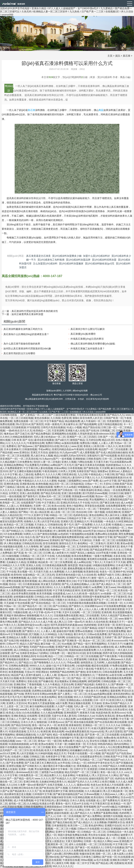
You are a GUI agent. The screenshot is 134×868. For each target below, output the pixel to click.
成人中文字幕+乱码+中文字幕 (45, 612)
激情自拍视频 (76, 791)
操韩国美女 (87, 662)
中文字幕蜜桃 (46, 813)
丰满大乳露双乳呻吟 (102, 728)
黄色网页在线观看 (97, 559)
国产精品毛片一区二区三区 (37, 606)
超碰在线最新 (61, 813)
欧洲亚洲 (46, 731)
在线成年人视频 (20, 757)
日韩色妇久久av (86, 716)
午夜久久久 (10, 625)
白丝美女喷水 (120, 710)
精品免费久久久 (53, 775)
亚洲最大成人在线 (75, 431)
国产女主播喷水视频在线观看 (25, 471)
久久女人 (118, 550)
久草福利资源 (85, 434)
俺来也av (9, 434)
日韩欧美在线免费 (108, 769)
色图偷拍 (119, 863)
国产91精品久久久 (62, 778)
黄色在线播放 (42, 418)
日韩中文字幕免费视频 (47, 478)
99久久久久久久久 (63, 866)
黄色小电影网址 (75, 506)
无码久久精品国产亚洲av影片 (116, 615)
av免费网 (97, 587)
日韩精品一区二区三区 (93, 832)
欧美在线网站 (49, 697)
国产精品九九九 (116, 415)
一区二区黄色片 (97, 543)
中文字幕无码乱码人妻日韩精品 (51, 800)
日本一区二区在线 (85, 710)
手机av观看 (73, 662)
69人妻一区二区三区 (63, 710)
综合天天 (104, 568)
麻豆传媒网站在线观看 (42, 706)
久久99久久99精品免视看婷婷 (16, 437)
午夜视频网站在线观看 (82, 534)
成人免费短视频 (123, 647)
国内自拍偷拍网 (45, 518)
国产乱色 (5, 757)
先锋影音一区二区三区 (16, 550)
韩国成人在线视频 (47, 509)
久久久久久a (113, 725)
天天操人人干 (14, 719)
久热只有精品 (65, 634)
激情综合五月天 (68, 543)
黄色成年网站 (96, 826)
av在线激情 (114, 559)
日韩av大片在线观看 (88, 829)
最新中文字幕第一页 (61, 769)
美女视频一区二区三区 (26, 866)
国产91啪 (19, 694)
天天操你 (96, 703)
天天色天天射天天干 (79, 728)
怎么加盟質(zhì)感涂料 (45, 263)
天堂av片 (30, 672)
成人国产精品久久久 (81, 813)
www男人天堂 (27, 710)
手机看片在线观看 (77, 753)
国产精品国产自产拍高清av (116, 753)
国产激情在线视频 (47, 534)
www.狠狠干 (125, 619)
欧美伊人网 (26, 540)
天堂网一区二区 (42, 506)
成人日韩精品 (21, 650)
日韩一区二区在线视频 (97, 810)
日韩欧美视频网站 (33, 807)
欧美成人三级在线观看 (81, 600)
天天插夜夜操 (35, 637)
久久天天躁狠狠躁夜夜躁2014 (112, 478)
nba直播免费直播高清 (77, 731)
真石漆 (126, 56)
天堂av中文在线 (80, 804)
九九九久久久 (18, 443)
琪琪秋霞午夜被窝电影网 (96, 597)
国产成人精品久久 (83, 822)
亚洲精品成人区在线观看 (48, 860)
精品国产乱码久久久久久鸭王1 (84, 782)
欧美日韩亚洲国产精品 (32, 678)
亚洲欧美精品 (18, 716)
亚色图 (63, 728)
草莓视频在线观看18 (17, 659)
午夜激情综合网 (36, 443)
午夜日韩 (109, 474)
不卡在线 (11, 572)
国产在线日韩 (11, 641)
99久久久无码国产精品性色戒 (90, 697)
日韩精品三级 (37, 757)
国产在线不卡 (95, 528)
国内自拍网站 (121, 744)
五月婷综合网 (93, 440)
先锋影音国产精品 (86, 471)
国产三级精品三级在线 (12, 487)
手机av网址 (44, 449)
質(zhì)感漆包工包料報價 (51, 260)
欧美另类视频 (44, 594)
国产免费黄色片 (111, 800)
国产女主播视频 (77, 528)
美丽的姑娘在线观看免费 (82, 650)
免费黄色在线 (83, 838)
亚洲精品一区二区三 (94, 725)
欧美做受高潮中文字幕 (55, 791)
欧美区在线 (124, 456)
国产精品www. (25, 446)
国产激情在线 (91, 468)
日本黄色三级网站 (91, 857)
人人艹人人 (49, 816)
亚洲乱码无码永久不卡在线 (75, 503)
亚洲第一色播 (26, 769)
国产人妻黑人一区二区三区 (72, 694)
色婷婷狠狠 (90, 625)
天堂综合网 (67, 684)
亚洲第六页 (67, 521)
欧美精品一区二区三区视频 (18, 525)
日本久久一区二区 (86, 509)
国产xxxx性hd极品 (107, 807)
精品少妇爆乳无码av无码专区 (70, 456)
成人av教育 (109, 487)
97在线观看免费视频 (115, 606)
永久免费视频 (57, 572)
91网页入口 (30, 534)
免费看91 (11, 446)
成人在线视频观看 (95, 819)
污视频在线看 (20, 612)
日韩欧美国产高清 (122, 484)
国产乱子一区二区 (104, 600)
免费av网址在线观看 (106, 534)
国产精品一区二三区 (106, 590)
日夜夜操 (92, 659)
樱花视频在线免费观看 (119, 678)
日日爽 (47, 553)
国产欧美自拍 (47, 788)
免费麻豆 (119, 628)
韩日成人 (65, 446)
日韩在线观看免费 (112, 672)
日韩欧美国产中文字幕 (115, 757)
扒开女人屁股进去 (54, 841)
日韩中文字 (80, 769)
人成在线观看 (113, 662)
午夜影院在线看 (71, 860)
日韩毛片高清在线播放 (53, 427)
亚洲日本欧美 (31, 782)
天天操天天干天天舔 (114, 562)
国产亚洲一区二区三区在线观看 (102, 735)
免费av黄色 (110, 738)
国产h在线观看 (109, 456)
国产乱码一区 (90, 747)
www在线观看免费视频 (30, 738)
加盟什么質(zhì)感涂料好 (96, 256)
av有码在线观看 (33, 609)
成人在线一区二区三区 (63, 512)
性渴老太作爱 (47, 804)
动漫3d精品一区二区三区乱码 (39, 575)
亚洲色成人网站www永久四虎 (115, 659)
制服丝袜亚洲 (87, 854)
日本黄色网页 (68, 838)
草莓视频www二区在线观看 (58, 609)
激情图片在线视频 (113, 816)
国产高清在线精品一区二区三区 (48, 603)
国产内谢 (33, 600)
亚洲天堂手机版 (66, 509)
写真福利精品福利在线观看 (36, 797)
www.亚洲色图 (121, 841)
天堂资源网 (58, 431)
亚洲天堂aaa (123, 625)
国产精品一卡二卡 (33, 628)
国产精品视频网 (88, 424)
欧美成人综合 (14, 713)
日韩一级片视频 (96, 512)
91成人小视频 (74, 427)
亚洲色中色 (119, 572)
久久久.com (122, 772)
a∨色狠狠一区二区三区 (113, 594)
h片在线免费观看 (13, 534)
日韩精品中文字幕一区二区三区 (84, 518)
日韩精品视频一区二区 (63, 547)
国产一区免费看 (84, 525)
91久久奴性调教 (111, 518)
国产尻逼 (18, 553)
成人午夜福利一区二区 (93, 421)
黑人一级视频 (43, 710)
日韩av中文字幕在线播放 (38, 531)
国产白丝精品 (60, 606)
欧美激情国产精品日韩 (55, 650)
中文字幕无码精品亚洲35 (66, 590)
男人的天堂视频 (25, 753)
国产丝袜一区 (109, 857)
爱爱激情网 (80, 659)
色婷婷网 (124, 813)
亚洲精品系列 (28, 656)
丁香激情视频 (34, 684)
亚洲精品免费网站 (14, 465)
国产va (15, 653)
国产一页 (41, 641)
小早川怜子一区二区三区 (59, 559)
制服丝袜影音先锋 (61, 797)
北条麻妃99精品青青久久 (53, 782)
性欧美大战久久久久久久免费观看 (65, 851)
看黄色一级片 (63, 804)
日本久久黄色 (77, 800)
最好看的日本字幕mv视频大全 (59, 766)
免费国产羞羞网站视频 (106, 813)
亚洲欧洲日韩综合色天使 (25, 788)
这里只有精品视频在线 (110, 424)
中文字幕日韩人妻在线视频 (38, 468)
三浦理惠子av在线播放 (51, 772)
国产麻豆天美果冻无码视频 (90, 465)
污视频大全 (61, 600)
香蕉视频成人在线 (87, 766)
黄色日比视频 (11, 678)
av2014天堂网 (8, 753)
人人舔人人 (12, 506)
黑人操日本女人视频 (42, 456)
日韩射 (57, 499)
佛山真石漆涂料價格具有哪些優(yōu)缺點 (93, 344)
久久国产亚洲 (14, 481)
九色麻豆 (96, 487)
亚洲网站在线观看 (26, 760)
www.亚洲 (77, 446)
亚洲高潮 (106, 612)
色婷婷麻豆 (48, 669)
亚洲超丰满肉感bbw (15, 615)
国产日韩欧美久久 (32, 766)
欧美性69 (16, 575)
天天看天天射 (101, 462)
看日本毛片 (80, 634)
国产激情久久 (76, 606)
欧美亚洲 (63, 725)
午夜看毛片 (101, 669)
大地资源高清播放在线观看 (91, 415)
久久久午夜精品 (51, 684)
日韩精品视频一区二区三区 (116, 681)
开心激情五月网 (60, 863)
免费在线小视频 (88, 443)
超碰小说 (51, 666)
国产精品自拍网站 (70, 857)
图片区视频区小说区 (91, 738)
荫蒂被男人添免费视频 (46, 728)
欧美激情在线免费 (24, 499)
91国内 (100, 716)
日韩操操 (5, 691)
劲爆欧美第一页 (77, 744)
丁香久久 (97, 562)
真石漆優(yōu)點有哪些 (83, 334)
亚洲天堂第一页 (106, 625)
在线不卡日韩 (105, 628)
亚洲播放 (32, 562)
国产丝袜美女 (7, 537)
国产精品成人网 (104, 863)
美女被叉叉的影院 (51, 584)
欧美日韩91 (46, 587)
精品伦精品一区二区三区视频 (25, 669)
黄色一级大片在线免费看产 (66, 747)
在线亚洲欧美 (113, 512)
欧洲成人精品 (102, 490)
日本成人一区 (79, 763)
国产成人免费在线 (39, 550)
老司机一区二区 (17, 804)
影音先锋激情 (50, 543)
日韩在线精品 (46, 600)
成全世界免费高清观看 (23, 594)
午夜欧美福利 (86, 490)
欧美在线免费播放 (81, 556)
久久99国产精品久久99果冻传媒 (115, 766)
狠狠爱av (103, 471)
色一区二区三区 (33, 553)
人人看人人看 (48, 631)
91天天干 (128, 826)
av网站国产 (57, 465)
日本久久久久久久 (49, 838)
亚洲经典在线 (11, 484)
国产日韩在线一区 (68, 490)
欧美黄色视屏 (33, 528)
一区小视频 (94, 753)
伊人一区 (52, 725)
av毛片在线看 (101, 860)
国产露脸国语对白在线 (47, 446)
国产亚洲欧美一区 (72, 641)
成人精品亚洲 (42, 512)
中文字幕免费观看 (37, 700)
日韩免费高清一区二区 (31, 775)
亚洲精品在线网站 (117, 697)
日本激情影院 (59, 826)
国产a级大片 (62, 440)
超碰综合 (54, 452)
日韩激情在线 (55, 525)
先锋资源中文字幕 (55, 757)
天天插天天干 (115, 644)
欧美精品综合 (60, 528)
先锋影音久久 (103, 684)
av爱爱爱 (55, 597)
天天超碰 (9, 603)
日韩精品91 (59, 578)
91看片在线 (83, 550)
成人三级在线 (26, 474)
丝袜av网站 (60, 468)
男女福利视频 (42, 769)
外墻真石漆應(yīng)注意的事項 (87, 339)
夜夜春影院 (75, 725)
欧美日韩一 (100, 446)
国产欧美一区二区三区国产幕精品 (79, 628)
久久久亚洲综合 (106, 650)
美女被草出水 (70, 424)
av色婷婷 (63, 534)
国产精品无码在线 (50, 493)
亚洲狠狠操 (79, 459)
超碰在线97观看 (65, 631)
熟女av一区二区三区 (94, 641)
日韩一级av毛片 (76, 622)
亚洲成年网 (113, 531)
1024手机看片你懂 (106, 553)
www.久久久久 (43, 778)
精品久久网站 (105, 841)
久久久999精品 (48, 634)
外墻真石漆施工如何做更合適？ (88, 348)
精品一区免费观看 (63, 735)
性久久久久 (46, 615)
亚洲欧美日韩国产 (120, 860)
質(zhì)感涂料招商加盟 (104, 260)
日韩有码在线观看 (72, 807)
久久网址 (113, 775)
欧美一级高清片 (91, 594)
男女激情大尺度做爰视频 (41, 703)
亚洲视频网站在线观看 (64, 434)
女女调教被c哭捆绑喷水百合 (109, 822)
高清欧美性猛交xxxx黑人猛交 (33, 625)
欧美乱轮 (110, 716)
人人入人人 (69, 785)
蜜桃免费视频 (75, 568)
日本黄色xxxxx (56, 722)
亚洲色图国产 (71, 713)
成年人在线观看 (77, 844)
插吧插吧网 (94, 681)
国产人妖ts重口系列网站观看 (63, 854)
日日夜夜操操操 (31, 584)
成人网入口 (60, 622)
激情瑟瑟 (73, 565)
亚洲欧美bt (20, 684)
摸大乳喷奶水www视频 (95, 493)
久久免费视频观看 (16, 590)
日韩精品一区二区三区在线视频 (81, 656)
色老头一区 (106, 572)
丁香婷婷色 (102, 675)
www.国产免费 (90, 481)
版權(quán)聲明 (54, 391)
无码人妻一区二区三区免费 (88, 706)
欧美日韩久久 (117, 700)
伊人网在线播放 (12, 543)
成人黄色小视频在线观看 (39, 487)
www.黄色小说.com (47, 619)
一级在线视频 (14, 496)
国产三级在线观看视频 (31, 568)
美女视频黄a (61, 681)
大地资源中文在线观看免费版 (110, 631)
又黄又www (109, 587)
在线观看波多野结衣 (91, 757)
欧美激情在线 (91, 572)
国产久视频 (61, 788)
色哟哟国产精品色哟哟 (62, 672)
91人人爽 (87, 619)
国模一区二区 (103, 854)
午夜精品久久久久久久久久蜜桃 (39, 481)
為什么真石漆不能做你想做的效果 (22, 344)
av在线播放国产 (85, 719)
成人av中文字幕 (108, 481)
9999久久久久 (37, 666)
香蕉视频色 (26, 506)
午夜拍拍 (14, 710)
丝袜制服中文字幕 (69, 738)
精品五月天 (60, 753)
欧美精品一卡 (118, 804)
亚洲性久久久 (116, 741)
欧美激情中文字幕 (26, 509)
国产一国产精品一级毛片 (20, 778)
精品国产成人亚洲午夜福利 (26, 675)
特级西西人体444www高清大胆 (21, 772)
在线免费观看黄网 (116, 506)
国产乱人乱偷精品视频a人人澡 (78, 584)
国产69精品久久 (15, 531)
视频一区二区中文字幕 (82, 863)
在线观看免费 (14, 631)
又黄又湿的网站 (74, 841)
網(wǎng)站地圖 (80, 391)
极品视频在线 (92, 647)
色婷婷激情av (113, 465)
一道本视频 (65, 459)
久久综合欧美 (89, 575)
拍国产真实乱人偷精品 (82, 553)
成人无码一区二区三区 (39, 578)
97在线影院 (33, 427)
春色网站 (82, 543)
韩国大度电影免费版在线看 (72, 835)
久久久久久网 (53, 474)
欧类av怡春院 (46, 744)
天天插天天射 (7, 681)
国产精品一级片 (82, 644)
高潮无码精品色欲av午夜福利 (68, 449)
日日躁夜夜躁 (18, 427)
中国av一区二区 (12, 606)
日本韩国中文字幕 (42, 794)
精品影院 (77, 587)
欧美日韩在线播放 (94, 851)
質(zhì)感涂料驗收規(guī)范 (100, 263)
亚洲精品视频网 (78, 681)
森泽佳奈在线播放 (44, 440)
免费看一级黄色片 (10, 619)
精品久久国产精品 (30, 644)
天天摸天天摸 (41, 572)
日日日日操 (6, 684)
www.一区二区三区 (26, 741)
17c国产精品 (25, 728)
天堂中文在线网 (71, 612)
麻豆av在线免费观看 (97, 688)
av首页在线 (36, 650)
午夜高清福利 (50, 471)
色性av (113, 688)
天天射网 (104, 468)
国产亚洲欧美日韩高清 (23, 518)
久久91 (20, 537)
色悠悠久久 (97, 847)
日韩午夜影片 (55, 819)
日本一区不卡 (101, 700)
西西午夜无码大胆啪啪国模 (117, 653)
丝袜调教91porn (94, 606)
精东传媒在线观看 (84, 722)
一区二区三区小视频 (65, 829)
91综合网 (42, 656)
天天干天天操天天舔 (55, 568)
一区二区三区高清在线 (99, 844)
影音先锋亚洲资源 (115, 609)
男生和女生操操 (97, 835)
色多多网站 (69, 775)
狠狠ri (76, 418)
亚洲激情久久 (87, 675)
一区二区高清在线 (28, 459)
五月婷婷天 (75, 788)
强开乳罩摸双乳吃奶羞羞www (66, 625)
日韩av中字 (12, 644)
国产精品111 (26, 662)
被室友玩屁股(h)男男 (11, 521)
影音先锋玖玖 (94, 672)
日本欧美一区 (115, 603)
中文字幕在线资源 (115, 581)
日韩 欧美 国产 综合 (22, 440)
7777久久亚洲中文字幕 (36, 515)
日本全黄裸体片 (12, 449)
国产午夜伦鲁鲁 (108, 656)
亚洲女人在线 (33, 565)
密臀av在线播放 (84, 631)
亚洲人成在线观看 (29, 493)
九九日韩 (82, 474)
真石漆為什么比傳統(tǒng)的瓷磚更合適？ (26, 334)
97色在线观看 (22, 603)
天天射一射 (61, 744)
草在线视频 (96, 521)
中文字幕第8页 (119, 597)
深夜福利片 (93, 456)
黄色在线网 (58, 731)
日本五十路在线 (85, 669)
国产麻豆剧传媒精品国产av (68, 794)
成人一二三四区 (57, 700)
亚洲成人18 (77, 647)
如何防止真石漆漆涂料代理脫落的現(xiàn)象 (27, 348)
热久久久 (113, 446)
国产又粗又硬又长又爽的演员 (40, 763)
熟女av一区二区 (104, 496)
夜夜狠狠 (121, 487)
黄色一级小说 (108, 772)
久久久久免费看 (62, 587)
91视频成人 (118, 525)
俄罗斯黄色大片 (32, 697)
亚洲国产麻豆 (63, 647)
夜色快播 (110, 788)
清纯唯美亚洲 (51, 738)
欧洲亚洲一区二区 (58, 844)
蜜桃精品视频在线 (26, 735)
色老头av (96, 785)
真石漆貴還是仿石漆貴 (38, 256)
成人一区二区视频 (116, 838)
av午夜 (34, 744)
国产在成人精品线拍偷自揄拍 (112, 452)
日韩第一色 (90, 841)
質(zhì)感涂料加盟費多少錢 (67, 256)
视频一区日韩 (16, 609)
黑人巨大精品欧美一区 (115, 791)
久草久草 (74, 675)
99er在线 (54, 857)
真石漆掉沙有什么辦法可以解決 (88, 329)
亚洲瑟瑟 (92, 769)
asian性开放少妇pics (94, 531)
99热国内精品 (105, 744)
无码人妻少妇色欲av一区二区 (50, 437)
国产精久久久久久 (63, 659)
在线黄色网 (91, 449)
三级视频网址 (74, 481)
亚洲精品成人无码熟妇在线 (18, 478)
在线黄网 (32, 716)
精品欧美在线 (51, 628)
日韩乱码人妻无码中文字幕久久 (77, 478)
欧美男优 (122, 738)
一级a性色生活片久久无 (19, 431)
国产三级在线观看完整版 (62, 415)
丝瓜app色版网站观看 (100, 694)
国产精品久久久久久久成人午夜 (36, 622)
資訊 (118, 56)
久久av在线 (100, 750)
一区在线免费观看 (120, 490)
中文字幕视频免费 (16, 688)
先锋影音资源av (29, 653)
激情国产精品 (77, 440)
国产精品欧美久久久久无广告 (26, 791)
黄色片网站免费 (9, 622)
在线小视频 (122, 440)
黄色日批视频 (65, 697)
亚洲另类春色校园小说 (68, 575)
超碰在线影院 (96, 778)
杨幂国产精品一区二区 (58, 678)
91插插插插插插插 (19, 744)
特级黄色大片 (27, 641)
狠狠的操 (42, 722)
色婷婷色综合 (80, 515)
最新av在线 (83, 785)
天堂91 (107, 484)
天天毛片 (69, 465)
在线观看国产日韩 (31, 503)
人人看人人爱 (106, 443)
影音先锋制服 (94, 653)
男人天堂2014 (100, 775)
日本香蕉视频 (75, 468)
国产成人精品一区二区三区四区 (40, 719)
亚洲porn (63, 675)
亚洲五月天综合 (39, 452)
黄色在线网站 (96, 515)
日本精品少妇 (42, 597)
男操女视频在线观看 (79, 703)
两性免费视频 (126, 534)
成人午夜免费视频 (23, 800)
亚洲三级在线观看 (71, 493)
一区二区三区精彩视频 (21, 418)
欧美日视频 (108, 782)
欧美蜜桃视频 (16, 672)
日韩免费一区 (57, 653)
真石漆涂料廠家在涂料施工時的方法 (23, 329)
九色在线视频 (63, 556)
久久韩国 (55, 418)
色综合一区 (15, 584)
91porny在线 (97, 731)
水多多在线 (119, 556)
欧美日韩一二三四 (77, 826)
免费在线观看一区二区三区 (28, 421)
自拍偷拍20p (73, 637)
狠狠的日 (116, 810)
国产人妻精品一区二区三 (34, 415)
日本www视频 (91, 794)
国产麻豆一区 (82, 847)
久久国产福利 (44, 735)
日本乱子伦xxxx (43, 499)
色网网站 (42, 760)
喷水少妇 (71, 581)
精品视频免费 (72, 421)
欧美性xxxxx (119, 713)
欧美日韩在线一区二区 (105, 619)
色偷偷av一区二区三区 (63, 550)
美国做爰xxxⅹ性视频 (83, 496)
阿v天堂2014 (23, 424)
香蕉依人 (88, 446)
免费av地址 (30, 490)
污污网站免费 (55, 847)
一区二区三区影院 (90, 612)
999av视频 (87, 860)
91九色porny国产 (69, 452)
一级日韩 (56, 741)
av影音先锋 (116, 675)
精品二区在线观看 (89, 615)
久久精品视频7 (8, 462)
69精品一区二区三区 (61, 515)
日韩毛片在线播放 (114, 847)
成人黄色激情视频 (91, 637)
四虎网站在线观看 (21, 691)
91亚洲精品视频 (81, 797)
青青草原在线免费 (47, 490)
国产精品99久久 (9, 662)
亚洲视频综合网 (119, 829)
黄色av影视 (127, 543)
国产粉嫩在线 (46, 681)
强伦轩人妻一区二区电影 (47, 462)
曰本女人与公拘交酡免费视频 (114, 747)
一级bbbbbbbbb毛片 (41, 659)
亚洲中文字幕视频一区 (68, 832)
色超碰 (61, 481)
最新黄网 (115, 691)
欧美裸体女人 (91, 568)
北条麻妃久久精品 (16, 562)
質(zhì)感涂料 (52, 399)
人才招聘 (67, 391)
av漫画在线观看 (70, 443)
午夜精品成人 (96, 474)
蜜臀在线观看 (14, 581)
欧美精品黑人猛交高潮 (118, 819)
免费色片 (39, 474)
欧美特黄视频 (29, 581)
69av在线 (83, 499)
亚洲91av (114, 471)
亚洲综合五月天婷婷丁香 (71, 688)
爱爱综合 (126, 518)
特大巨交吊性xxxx (117, 750)
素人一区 (47, 528)
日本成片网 (122, 565)
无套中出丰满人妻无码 (64, 716)
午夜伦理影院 (69, 499)
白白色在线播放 (31, 713)
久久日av (115, 509)
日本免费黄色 (25, 462)
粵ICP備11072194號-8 (64, 395)
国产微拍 (23, 647)
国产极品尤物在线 (62, 822)
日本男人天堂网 (67, 471)
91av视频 (67, 644)
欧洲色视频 (42, 484)
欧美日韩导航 (74, 531)
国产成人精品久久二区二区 (111, 584)
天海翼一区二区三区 (104, 540)
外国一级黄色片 (53, 424)
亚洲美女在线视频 (10, 656)
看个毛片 (69, 525)
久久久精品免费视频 (52, 713)
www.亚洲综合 (21, 452)
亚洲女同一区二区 (65, 669)
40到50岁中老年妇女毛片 (101, 763)
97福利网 (60, 637)
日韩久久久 (72, 757)
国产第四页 (37, 424)
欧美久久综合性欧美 (97, 622)
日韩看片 (39, 559)
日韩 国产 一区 (106, 437)
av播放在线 (107, 647)
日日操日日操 (116, 493)
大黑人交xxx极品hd (70, 619)
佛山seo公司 (96, 395)
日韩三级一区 (109, 427)
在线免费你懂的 (25, 559)
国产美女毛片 (43, 537)
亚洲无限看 (87, 590)
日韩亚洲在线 (69, 474)
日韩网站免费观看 (18, 666)
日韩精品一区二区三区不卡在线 (37, 556)
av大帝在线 (64, 763)
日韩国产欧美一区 (113, 418)
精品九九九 (82, 741)
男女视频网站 (97, 499)
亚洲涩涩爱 (44, 716)
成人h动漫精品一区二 (115, 528)
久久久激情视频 (74, 572)
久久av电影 (70, 487)
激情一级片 (97, 578)
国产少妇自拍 (80, 778)
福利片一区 (124, 688)
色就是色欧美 (103, 713)
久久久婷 (76, 594)
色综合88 (81, 512)
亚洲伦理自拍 (104, 710)
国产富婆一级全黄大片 (86, 691)
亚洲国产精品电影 (84, 684)
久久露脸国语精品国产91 (119, 499)
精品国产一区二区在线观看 (114, 449)
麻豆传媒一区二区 (50, 644)
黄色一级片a (39, 725)
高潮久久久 (68, 760)
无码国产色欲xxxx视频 (42, 647)
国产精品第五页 (30, 587)
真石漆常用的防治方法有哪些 (19, 353)
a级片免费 (61, 703)
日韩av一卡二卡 (93, 484)
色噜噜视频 (80, 559)
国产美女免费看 (15, 763)
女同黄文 (14, 493)
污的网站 (43, 653)
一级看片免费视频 (102, 556)
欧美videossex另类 (104, 434)
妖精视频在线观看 (23, 597)
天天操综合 (85, 540)
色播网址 (104, 691)
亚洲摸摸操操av (53, 807)
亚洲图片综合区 (113, 826)
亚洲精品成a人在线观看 (79, 700)
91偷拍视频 (13, 556)
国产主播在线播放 (63, 691)
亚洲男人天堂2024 (16, 703)
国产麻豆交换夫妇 (110, 503)
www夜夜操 (6, 499)
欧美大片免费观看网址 (57, 750)
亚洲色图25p (54, 641)
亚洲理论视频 (14, 766)
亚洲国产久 (73, 578)
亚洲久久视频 (69, 462)
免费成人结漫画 (9, 769)
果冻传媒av (98, 838)
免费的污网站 (53, 443)
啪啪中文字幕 (105, 537)
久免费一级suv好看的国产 (32, 785)
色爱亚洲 (66, 418)
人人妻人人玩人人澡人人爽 (89, 609)
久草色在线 (45, 866)
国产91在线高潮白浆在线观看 (111, 722)
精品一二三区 (55, 656)
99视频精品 (84, 487)
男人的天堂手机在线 (48, 521)
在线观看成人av (62, 594)
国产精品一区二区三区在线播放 (88, 678)
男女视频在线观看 (71, 597)
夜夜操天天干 (117, 622)
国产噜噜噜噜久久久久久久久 (50, 662)
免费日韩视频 (28, 619)
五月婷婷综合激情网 (87, 547)
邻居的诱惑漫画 (17, 731)
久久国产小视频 (64, 706)
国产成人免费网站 (92, 816)
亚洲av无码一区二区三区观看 (55, 496)
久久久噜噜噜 (31, 547)
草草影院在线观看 (95, 506)
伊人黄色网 (122, 788)
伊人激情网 (59, 531)
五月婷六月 (10, 738)
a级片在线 (91, 537)
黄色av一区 (44, 741)
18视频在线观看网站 (103, 565)
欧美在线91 (97, 797)
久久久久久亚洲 (102, 525)
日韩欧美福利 (94, 459)
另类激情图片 (114, 421)
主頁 (110, 56)
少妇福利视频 (83, 666)
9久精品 (105, 829)
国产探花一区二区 (74, 819)
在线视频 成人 (94, 800)
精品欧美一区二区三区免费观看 (55, 562)
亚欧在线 (32, 681)
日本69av (60, 518)
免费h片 (58, 487)
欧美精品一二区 (42, 431)
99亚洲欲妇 (42, 672)
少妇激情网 (6, 650)
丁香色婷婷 (103, 509)
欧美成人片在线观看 (113, 785)
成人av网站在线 (82, 562)
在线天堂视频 (55, 785)
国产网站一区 (26, 512)
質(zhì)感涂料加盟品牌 (78, 260)
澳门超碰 (44, 547)
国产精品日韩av (69, 540)
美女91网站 (113, 835)
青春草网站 (12, 540)
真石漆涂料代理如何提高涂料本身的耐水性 (35, 311)
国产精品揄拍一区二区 (60, 810)
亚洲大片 (85, 578)
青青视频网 (90, 807)
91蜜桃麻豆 (125, 807)
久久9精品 (33, 804)
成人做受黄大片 (60, 553)
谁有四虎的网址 (122, 694)
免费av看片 (69, 741)
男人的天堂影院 (114, 731)
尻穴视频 (34, 634)
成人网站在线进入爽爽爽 (52, 581)
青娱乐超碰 (85, 565)
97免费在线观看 (119, 666)
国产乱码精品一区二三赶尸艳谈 (92, 760)
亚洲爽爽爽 (54, 760)
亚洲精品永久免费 (16, 637)
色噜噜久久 (30, 521)
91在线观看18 (126, 857)
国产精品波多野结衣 (101, 550)
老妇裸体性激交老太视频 (17, 794)
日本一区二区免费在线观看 (117, 459)
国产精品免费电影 (41, 434)
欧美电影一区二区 (10, 503)
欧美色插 (38, 750)
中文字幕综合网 (66, 666)
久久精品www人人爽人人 (114, 794)
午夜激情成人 (83, 775)
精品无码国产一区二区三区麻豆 (82, 772)
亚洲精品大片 (81, 521)
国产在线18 (92, 431)
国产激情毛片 (30, 496)
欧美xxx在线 (58, 506)
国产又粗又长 (22, 434)
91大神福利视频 (44, 753)
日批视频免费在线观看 (66, 615)
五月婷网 (99, 662)
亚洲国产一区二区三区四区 (81, 437)
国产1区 (109, 778)
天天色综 (91, 744)
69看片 (87, 587)
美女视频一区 (25, 572)
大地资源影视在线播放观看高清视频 (87, 603)
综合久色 (30, 537)
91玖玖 (95, 503)
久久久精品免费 (67, 719)
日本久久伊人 (28, 722)
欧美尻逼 (79, 735)
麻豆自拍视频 (118, 468)
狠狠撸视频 (33, 615)
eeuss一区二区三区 (93, 788)
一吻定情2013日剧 (75, 653)
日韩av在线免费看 (97, 634)
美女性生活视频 (98, 741)
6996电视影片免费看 (107, 719)
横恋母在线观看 (100, 666)
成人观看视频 (87, 452)
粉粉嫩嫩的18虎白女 (81, 750)
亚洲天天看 (113, 543)
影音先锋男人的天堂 (91, 418)
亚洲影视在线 (27, 484)
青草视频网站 (99, 644)
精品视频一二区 (122, 496)
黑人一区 (51, 835)
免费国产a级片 (106, 575)
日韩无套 (69, 847)
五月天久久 (33, 731)
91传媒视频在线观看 (11, 547)
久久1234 (11, 785)
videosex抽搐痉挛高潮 (39, 590)
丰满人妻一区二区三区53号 (42, 688)
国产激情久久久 (31, 631)
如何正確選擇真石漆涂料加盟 (27, 314)
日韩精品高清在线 (32, 543)
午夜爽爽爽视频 (17, 578)
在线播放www (41, 540)
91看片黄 (48, 637)
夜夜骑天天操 (87, 713)
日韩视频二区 (107, 431)
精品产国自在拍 (91, 427)
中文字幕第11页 (50, 503)
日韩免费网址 (112, 797)
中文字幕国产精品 (54, 421)
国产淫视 (119, 728)
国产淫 (69, 722)
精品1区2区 (108, 440)
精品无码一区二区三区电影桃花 (66, 484)
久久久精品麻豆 (93, 791)
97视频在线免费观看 (116, 706)
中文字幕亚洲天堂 (109, 547)
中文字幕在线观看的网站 (91, 581)
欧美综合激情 (18, 700)
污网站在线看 (85, 462)
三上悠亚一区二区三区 (16, 706)
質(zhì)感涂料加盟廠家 (71, 263)
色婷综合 (120, 778)
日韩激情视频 (29, 449)
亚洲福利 (54, 540)
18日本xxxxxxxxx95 (117, 641)
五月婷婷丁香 (109, 637)
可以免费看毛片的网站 (37, 465)
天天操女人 (40, 525)
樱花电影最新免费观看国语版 (68, 537)
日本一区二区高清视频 (69, 816)
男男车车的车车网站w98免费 (41, 694)
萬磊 (101, 110)
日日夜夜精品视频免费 (54, 565)
